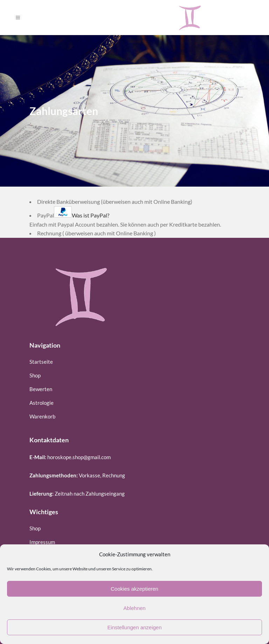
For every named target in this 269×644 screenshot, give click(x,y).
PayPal (73, 215)
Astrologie (42, 403)
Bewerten (41, 389)
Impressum (42, 542)
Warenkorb (42, 416)
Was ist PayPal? (91, 215)
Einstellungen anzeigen (134, 627)
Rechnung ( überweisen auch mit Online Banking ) (96, 233)
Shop (35, 375)
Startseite (41, 362)
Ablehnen (134, 608)
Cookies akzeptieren (134, 589)
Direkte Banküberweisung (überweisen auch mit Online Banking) (115, 202)
